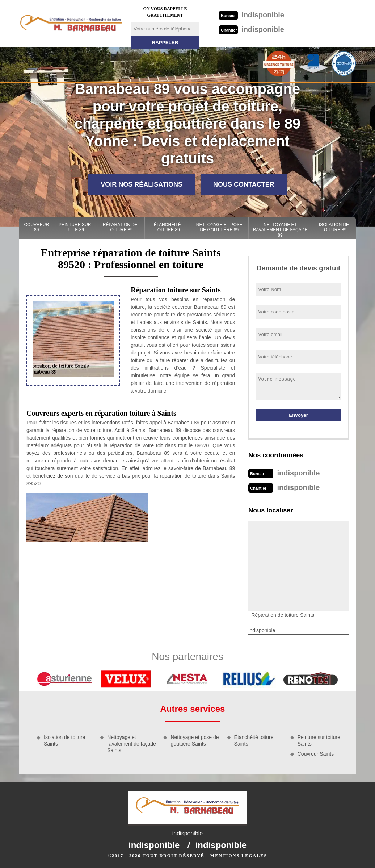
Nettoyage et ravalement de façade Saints (132, 744)
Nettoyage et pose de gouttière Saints (195, 740)
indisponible (252, 15)
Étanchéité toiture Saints (254, 740)
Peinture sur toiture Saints (319, 740)
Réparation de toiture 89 (120, 227)
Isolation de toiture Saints (64, 740)
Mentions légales (239, 856)
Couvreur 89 (36, 227)
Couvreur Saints (316, 754)
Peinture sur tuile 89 (75, 227)
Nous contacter (244, 184)
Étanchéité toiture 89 (167, 227)
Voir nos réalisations (142, 184)
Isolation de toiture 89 (334, 227)
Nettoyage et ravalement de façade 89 (280, 230)
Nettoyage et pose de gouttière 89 (219, 227)
